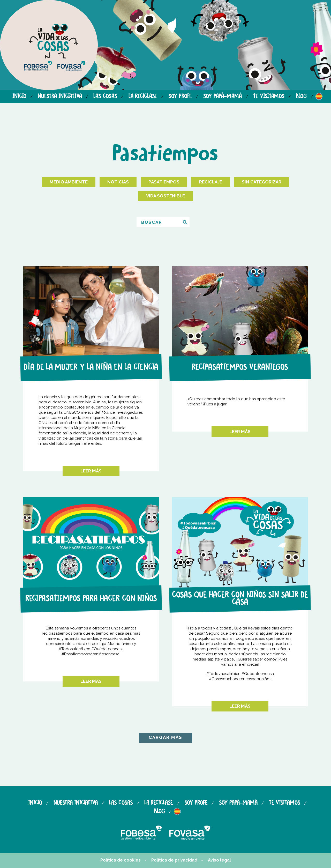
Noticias (118, 182)
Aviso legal (219, 860)
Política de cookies (121, 860)
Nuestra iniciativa (60, 96)
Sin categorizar (262, 182)
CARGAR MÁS (165, 737)
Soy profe (180, 96)
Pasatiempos (164, 182)
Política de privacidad (174, 860)
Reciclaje (211, 182)
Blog (301, 96)
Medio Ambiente (69, 182)
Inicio (19, 96)
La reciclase (143, 96)
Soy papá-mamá (223, 96)
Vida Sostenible (165, 196)
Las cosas (105, 96)
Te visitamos (269, 96)
